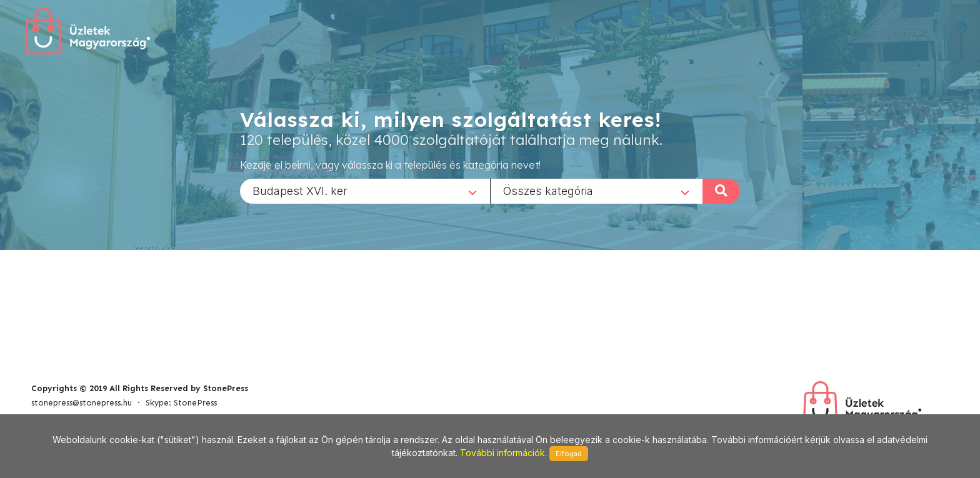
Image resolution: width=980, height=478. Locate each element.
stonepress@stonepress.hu (82, 403)
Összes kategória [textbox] (548, 190)
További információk (502, 453)
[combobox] (365, 191)
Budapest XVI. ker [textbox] (300, 190)
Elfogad (569, 454)
